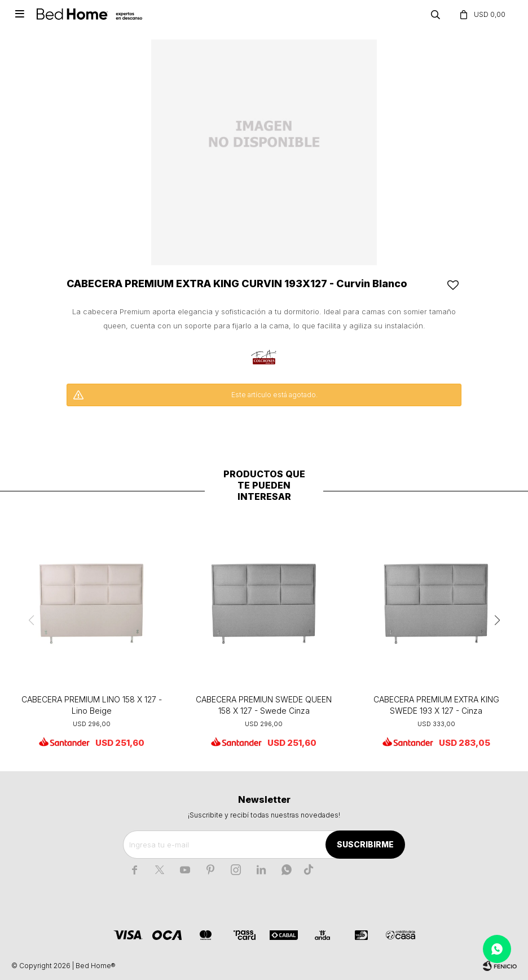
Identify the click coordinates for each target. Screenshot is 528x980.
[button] (497, 621)
